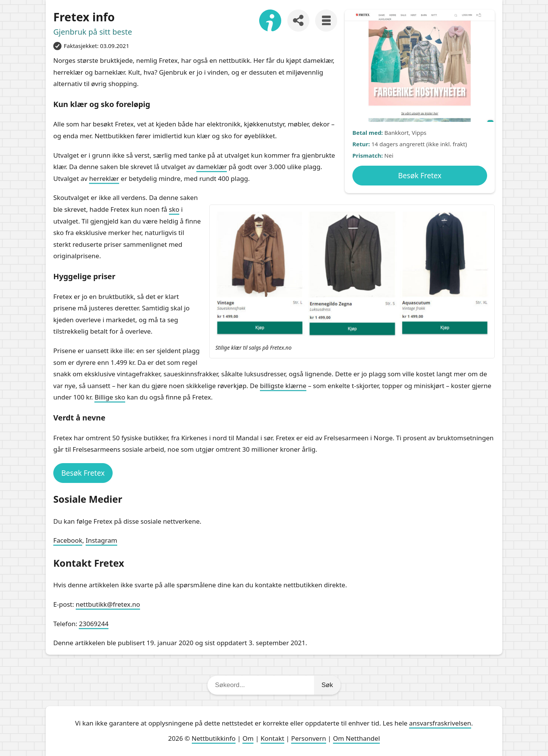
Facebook (68, 540)
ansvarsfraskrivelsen (440, 723)
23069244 (94, 624)
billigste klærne (283, 386)
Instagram (101, 540)
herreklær (104, 178)
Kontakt (272, 738)
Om (248, 738)
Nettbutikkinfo (214, 738)
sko (174, 209)
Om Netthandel (356, 738)
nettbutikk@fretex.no (108, 604)
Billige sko (110, 397)
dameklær (212, 167)
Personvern (309, 738)
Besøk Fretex (420, 176)
